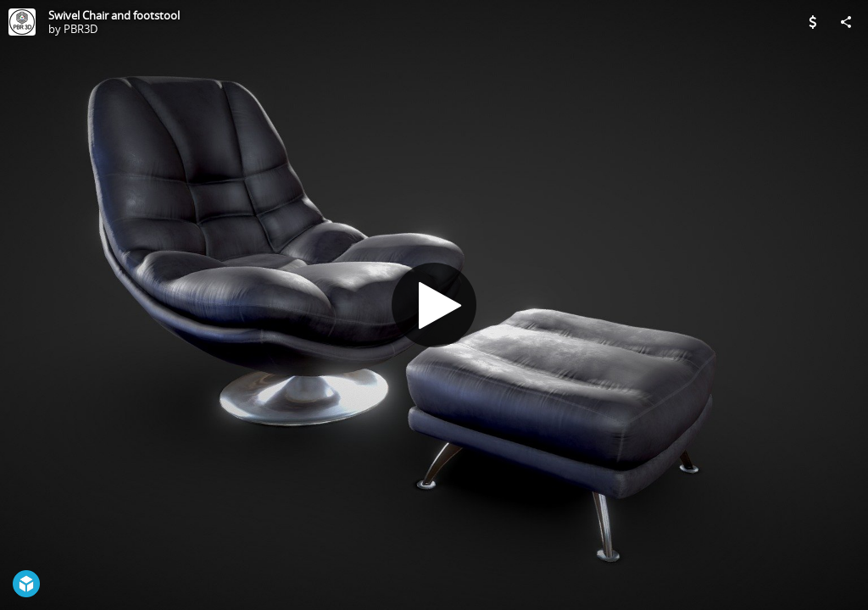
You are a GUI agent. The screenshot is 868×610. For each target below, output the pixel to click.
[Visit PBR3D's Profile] (22, 22)
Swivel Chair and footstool (114, 15)
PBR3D (81, 29)
